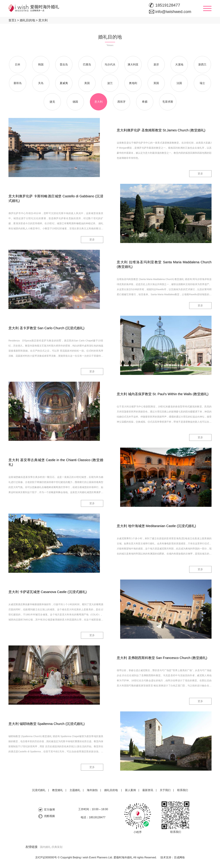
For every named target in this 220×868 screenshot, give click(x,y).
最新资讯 (148, 790)
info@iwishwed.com (173, 12)
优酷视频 (49, 816)
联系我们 (183, 790)
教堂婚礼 (58, 790)
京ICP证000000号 (46, 857)
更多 (200, 174)
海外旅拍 (92, 790)
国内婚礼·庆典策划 (51, 847)
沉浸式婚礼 (39, 790)
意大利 (41, 20)
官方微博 (49, 810)
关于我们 (165, 790)
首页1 (12, 20)
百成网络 (179, 857)
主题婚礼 (75, 790)
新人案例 (130, 790)
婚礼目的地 (26, 20)
